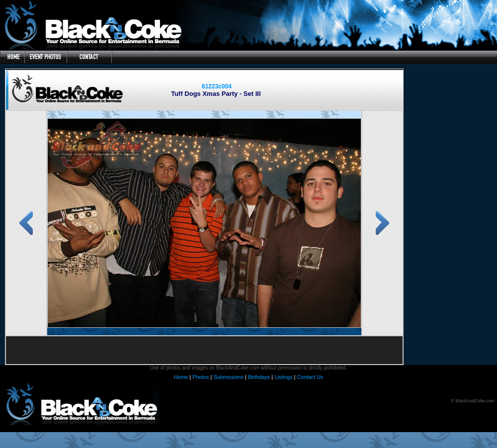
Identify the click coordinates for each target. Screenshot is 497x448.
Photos (201, 377)
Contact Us (310, 377)
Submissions (228, 377)
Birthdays (259, 377)
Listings (283, 377)
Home (181, 377)
